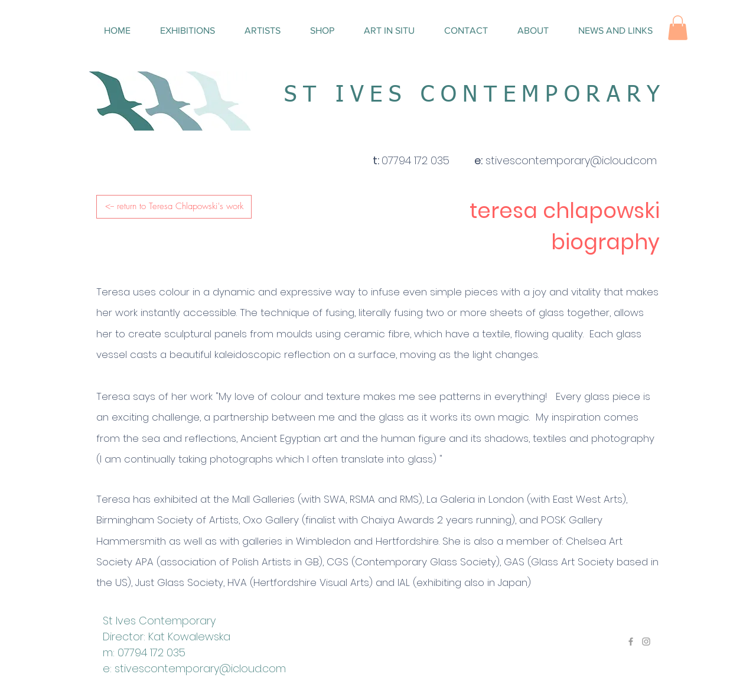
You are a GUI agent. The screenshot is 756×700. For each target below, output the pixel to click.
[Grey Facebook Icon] (631, 642)
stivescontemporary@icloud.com (200, 668)
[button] (678, 28)
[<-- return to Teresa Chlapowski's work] (174, 207)
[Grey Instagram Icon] (646, 642)
